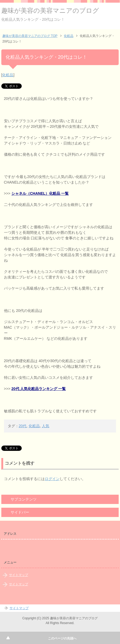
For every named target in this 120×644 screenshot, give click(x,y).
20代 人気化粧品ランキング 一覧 (39, 389)
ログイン (52, 479)
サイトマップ (19, 575)
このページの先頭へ (62, 638)
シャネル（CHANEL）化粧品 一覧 (40, 193)
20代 (23, 426)
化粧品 (8, 75)
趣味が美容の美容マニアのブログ (50, 10)
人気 (46, 426)
